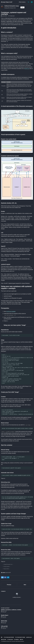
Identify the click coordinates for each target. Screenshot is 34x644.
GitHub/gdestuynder (20, 637)
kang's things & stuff (7, 2)
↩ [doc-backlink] (13, 564)
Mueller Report (5, 615)
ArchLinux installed (11, 311)
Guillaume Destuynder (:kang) (12, 6)
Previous (9, 585)
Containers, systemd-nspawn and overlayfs (14, 13)
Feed (21, 640)
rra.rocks (10, 640)
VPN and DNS (4, 626)
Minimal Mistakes (21, 641)
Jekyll (16, 641)
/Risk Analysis (22, 2)
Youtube (4, 640)
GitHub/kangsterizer (9, 637)
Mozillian (29, 637)
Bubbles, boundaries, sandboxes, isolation (11, 610)
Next (25, 585)
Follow (22, 7)
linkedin (16, 640)
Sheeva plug (4, 621)
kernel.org (27, 69)
